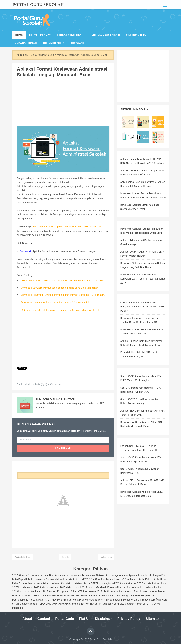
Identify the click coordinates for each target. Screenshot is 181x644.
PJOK (48, 600)
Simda (32, 604)
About (25, 619)
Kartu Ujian (160, 579)
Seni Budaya (143, 600)
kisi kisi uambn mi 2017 (84, 583)
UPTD (150, 604)
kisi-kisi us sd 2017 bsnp (80, 587)
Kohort (53, 591)
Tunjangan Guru (110, 604)
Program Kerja (71, 600)
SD (107, 600)
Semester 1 (116, 600)
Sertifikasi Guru (159, 600)
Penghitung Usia (131, 596)
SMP (54, 604)
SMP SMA (63, 604)
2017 (15, 575)
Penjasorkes (148, 596)
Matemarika (115, 591)
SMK (48, 604)
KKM (97, 587)
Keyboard (55, 583)
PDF (88, 596)
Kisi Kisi (65, 583)
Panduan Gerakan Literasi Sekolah (66, 596)
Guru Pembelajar (104, 579)
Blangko (156, 575)
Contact (42, 619)
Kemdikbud (43, 583)
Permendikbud (20, 600)
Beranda (65, 557)
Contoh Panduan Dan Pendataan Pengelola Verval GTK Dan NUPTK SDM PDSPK (142, 307)
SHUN (16, 604)
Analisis (124, 575)
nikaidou (29, 384)
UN (144, 604)
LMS (105, 591)
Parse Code (64, 619)
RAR (97, 600)
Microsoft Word (149, 591)
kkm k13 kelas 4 (109, 587)
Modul (162, 591)
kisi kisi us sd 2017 (29, 587)
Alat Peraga (112, 575)
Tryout (93, 604)
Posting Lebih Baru (22, 557)
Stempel (74, 604)
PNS (60, 600)
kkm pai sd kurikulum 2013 (33, 591)
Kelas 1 (16, 583)
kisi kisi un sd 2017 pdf (134, 583)
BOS (164, 575)
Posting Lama (106, 557)
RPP (103, 600)
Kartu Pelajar (146, 579)
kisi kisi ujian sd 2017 (109, 583)
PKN (54, 600)
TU (99, 604)
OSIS (43, 596)
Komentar (55, 384)
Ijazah (118, 579)
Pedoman (96, 596)
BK (150, 575)
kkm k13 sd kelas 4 (129, 587)
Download (28, 243)
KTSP (81, 591)
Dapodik (23, 579)
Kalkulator (132, 579)
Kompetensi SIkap (67, 591)
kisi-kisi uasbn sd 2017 (53, 587)
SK (37, 604)
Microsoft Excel (131, 591)
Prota (91, 600)
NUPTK (16, 596)
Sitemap (154, 619)
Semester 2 (129, 600)
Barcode (143, 575)
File (93, 579)
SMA (42, 604)
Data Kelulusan (37, 579)
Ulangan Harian (133, 604)
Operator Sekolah (30, 596)
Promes (83, 600)
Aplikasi (133, 575)
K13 (124, 579)
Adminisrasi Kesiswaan (68, 575)
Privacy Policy (130, 619)
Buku (15, 579)
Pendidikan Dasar (112, 596)
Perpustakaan (37, 600)
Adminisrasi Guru (45, 575)
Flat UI (84, 619)
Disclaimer (104, 619)
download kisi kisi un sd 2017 (74, 579)
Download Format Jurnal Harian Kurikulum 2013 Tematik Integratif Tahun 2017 (143, 279)
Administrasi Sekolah (93, 575)
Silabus (24, 604)
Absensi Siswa (26, 575)
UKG (122, 604)
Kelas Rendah (29, 583)
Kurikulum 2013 (93, 591)
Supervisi (84, 604)
